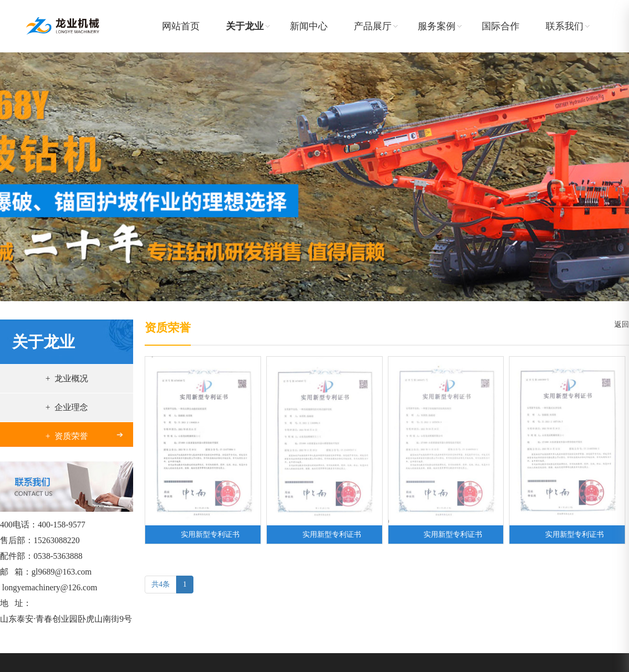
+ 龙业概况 (67, 378)
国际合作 (501, 26)
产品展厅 (373, 26)
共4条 (161, 584)
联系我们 (565, 26)
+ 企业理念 (67, 407)
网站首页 (181, 26)
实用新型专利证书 (210, 535)
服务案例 (437, 26)
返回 (620, 324)
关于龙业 (245, 26)
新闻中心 (309, 26)
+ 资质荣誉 (67, 436)
